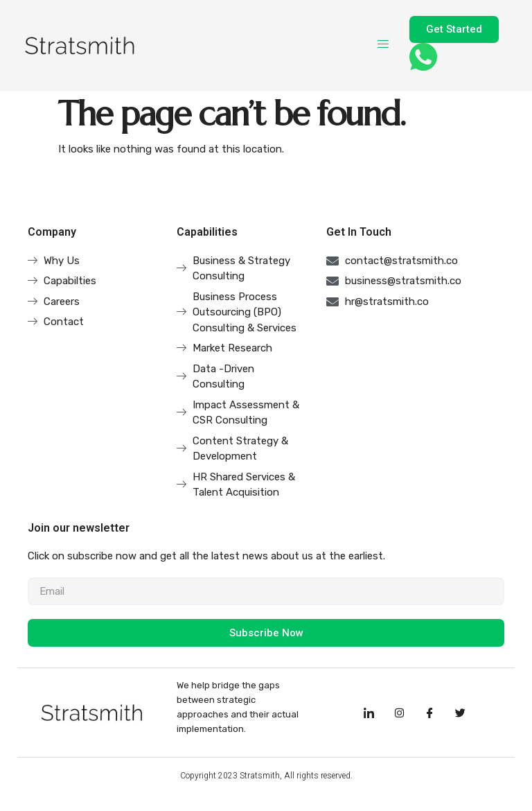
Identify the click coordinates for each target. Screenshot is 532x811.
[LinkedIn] (369, 713)
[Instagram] (399, 713)
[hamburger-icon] (383, 45)
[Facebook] (429, 713)
